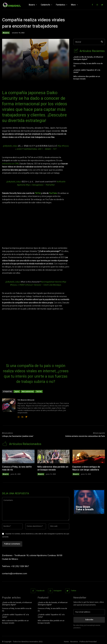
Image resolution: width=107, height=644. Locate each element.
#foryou (65, 146)
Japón (17, 391)
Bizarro (6, 33)
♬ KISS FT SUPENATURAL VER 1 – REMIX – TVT (36, 149)
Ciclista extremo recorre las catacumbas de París (85, 436)
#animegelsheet (48, 282)
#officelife (61, 182)
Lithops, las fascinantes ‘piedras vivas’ (18, 436)
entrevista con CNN (10, 164)
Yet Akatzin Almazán (26, 400)
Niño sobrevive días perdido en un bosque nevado (87, 77)
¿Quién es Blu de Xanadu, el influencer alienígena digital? (88, 58)
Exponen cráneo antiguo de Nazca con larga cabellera (86, 468)
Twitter (74, 590)
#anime (58, 282)
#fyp (59, 146)
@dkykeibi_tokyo (10, 146)
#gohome (21, 185)
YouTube (53, 193)
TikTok (38, 193)
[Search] (102, 42)
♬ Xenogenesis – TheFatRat (42, 185)
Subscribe (89, 619)
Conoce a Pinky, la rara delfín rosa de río (88, 64)
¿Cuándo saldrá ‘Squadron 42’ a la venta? (87, 71)
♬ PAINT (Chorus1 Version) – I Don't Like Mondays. (39, 285)
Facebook (40, 590)
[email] (89, 612)
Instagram (58, 590)
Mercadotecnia (28, 391)
